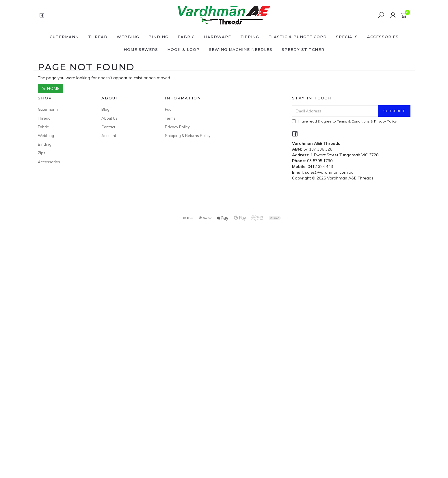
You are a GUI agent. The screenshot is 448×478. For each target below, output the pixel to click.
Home (51, 88)
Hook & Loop (183, 49)
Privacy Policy (177, 127)
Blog (105, 109)
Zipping (250, 37)
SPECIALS (347, 37)
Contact (108, 127)
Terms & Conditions (353, 121)
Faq (168, 109)
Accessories (383, 37)
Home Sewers (141, 49)
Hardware (218, 37)
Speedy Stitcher (303, 49)
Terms (170, 118)
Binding (158, 37)
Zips (42, 153)
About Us (109, 118)
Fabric (186, 37)
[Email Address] (335, 111)
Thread (98, 37)
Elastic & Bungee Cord (298, 37)
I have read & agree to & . (345, 121)
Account (109, 136)
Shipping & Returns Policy (188, 136)
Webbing (128, 37)
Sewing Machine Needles (241, 49)
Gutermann (64, 37)
